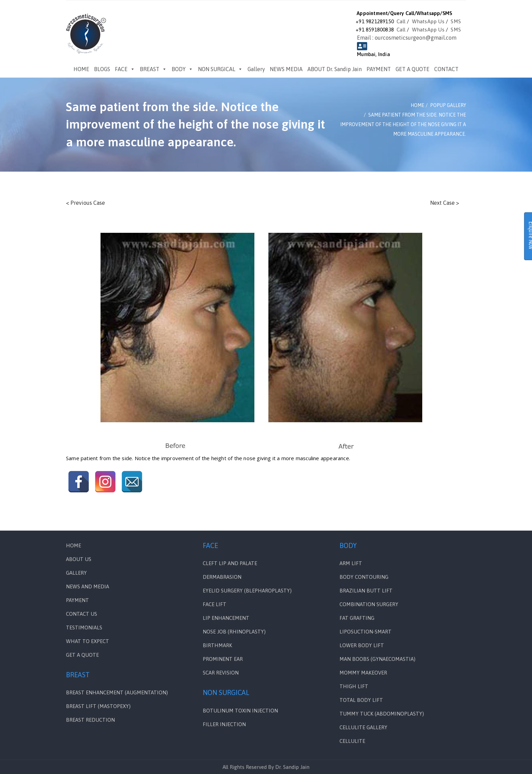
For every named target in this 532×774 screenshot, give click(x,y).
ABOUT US (79, 559)
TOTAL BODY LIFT (361, 700)
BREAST (153, 69)
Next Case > (445, 203)
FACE (125, 69)
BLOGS (102, 69)
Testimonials (84, 628)
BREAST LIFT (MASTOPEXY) (98, 706)
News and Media (88, 586)
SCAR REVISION (221, 673)
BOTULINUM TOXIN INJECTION (240, 711)
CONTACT (446, 69)
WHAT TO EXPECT (88, 641)
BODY (182, 69)
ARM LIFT (351, 563)
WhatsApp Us (428, 21)
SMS (456, 21)
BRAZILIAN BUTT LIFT (366, 591)
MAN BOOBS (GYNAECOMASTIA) (377, 659)
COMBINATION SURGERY (369, 604)
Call (401, 21)
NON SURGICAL (220, 69)
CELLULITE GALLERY (363, 727)
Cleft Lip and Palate (230, 563)
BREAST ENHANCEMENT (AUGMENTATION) (117, 692)
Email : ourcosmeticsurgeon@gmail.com (407, 38)
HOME (81, 69)
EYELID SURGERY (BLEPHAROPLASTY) (247, 591)
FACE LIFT (215, 604)
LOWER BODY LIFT (362, 645)
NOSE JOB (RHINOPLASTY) (234, 632)
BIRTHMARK (217, 645)
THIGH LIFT (354, 686)
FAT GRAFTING (357, 618)
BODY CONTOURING (364, 577)
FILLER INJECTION (224, 724)
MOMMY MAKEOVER (363, 673)
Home (74, 545)
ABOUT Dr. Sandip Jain (335, 69)
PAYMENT (379, 69)
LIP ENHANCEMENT (226, 618)
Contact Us (82, 614)
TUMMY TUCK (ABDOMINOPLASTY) (382, 714)
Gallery (256, 69)
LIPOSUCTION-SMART (365, 632)
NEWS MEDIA (286, 69)
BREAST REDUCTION (90, 720)
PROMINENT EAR (223, 659)
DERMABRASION (222, 577)
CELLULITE (352, 741)
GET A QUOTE (413, 69)
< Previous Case (85, 203)
